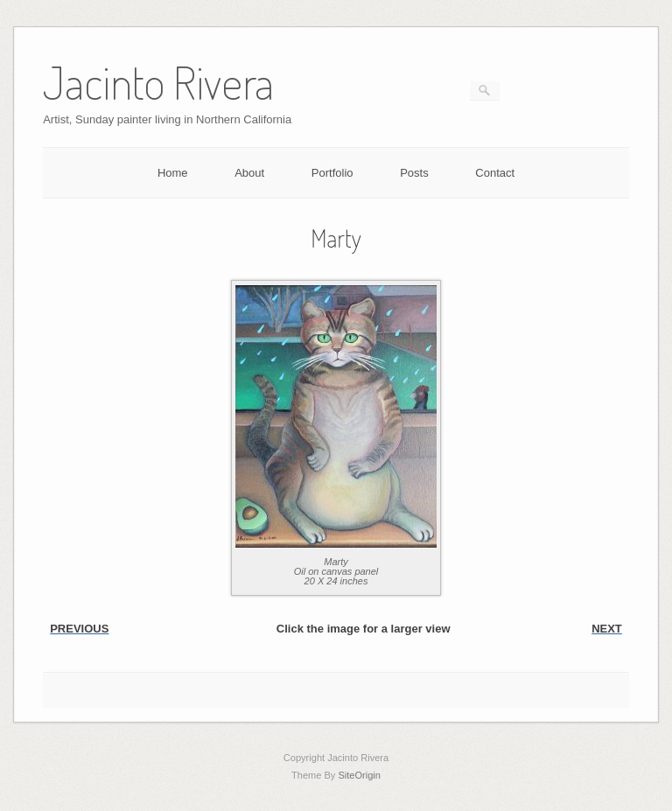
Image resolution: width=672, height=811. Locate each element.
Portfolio (332, 173)
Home (173, 173)
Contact (495, 173)
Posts (414, 173)
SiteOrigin (359, 775)
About (249, 173)
